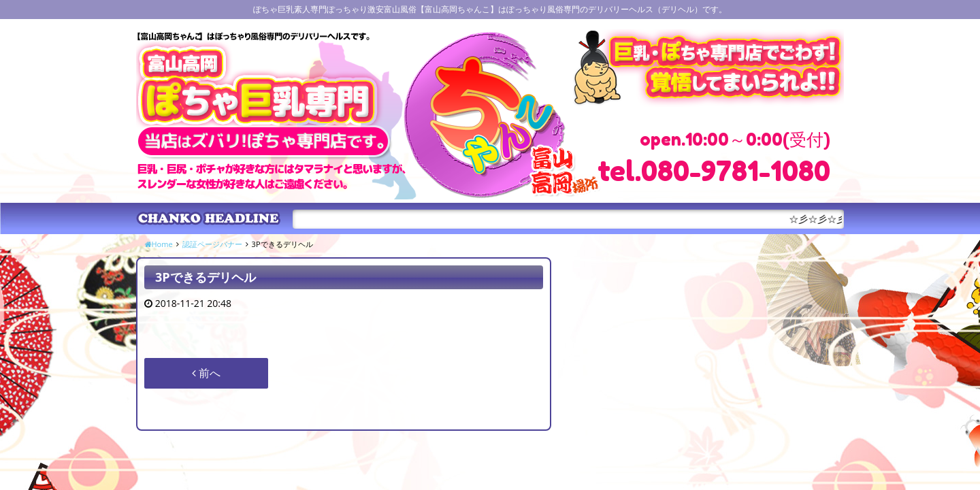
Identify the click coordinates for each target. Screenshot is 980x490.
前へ (206, 373)
